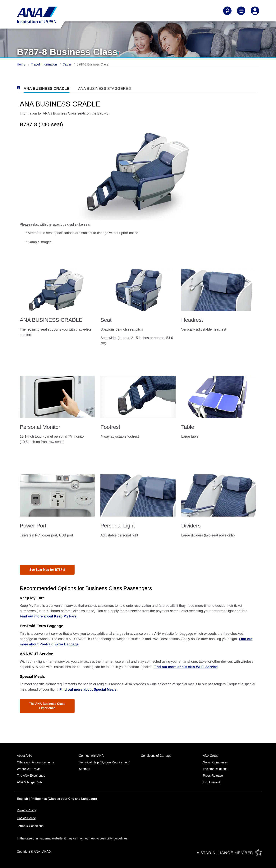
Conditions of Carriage (156, 756)
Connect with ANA (91, 756)
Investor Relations (215, 769)
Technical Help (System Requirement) (105, 762)
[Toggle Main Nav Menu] (241, 11)
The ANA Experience (31, 776)
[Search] (227, 11)
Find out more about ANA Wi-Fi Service (186, 667)
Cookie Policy (26, 818)
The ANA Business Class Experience (47, 706)
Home (22, 64)
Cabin (67, 64)
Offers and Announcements (35, 762)
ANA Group (211, 756)
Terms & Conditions (30, 826)
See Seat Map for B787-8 (47, 570)
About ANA (24, 756)
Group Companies (215, 762)
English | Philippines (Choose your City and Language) (57, 799)
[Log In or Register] (255, 11)
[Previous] (24, 88)
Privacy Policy (26, 810)
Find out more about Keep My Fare (48, 616)
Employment (212, 782)
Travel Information (44, 64)
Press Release (213, 776)
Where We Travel (29, 769)
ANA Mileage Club (29, 782)
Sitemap (85, 769)
